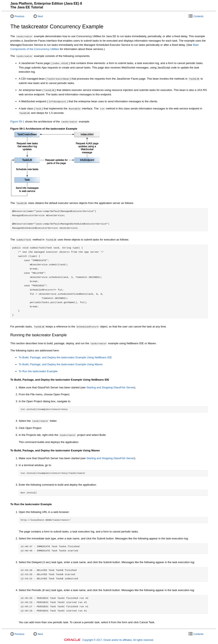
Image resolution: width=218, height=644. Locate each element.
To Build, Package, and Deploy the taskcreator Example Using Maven (61, 364)
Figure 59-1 (17, 122)
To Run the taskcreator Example (38, 371)
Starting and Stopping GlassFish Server (110, 387)
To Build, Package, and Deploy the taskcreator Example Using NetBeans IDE (65, 357)
